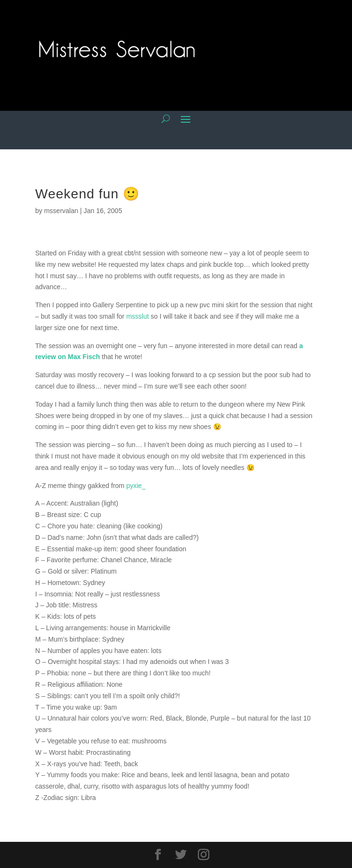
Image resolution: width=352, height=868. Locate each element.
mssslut (137, 316)
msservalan (61, 211)
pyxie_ (136, 486)
